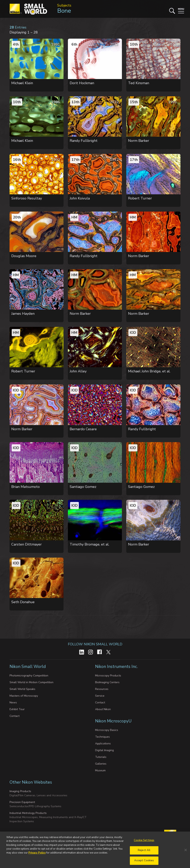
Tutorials (101, 757)
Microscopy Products (108, 676)
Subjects (64, 5)
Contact (14, 716)
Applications (103, 744)
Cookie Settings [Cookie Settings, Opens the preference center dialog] (144, 843)
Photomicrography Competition (29, 676)
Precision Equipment (22, 802)
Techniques (102, 737)
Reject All (144, 853)
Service (100, 696)
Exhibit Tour (17, 709)
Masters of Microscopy (24, 696)
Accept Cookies (144, 863)
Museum (100, 770)
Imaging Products (20, 791)
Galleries (101, 764)
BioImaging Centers (107, 682)
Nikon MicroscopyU (113, 721)
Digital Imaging (104, 750)
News (13, 703)
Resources (102, 689)
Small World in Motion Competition (31, 682)
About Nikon (103, 709)
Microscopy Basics (107, 730)
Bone (64, 11)
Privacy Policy (37, 855)
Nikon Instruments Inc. (117, 667)
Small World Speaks (22, 689)
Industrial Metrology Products (28, 813)
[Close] (186, 853)
